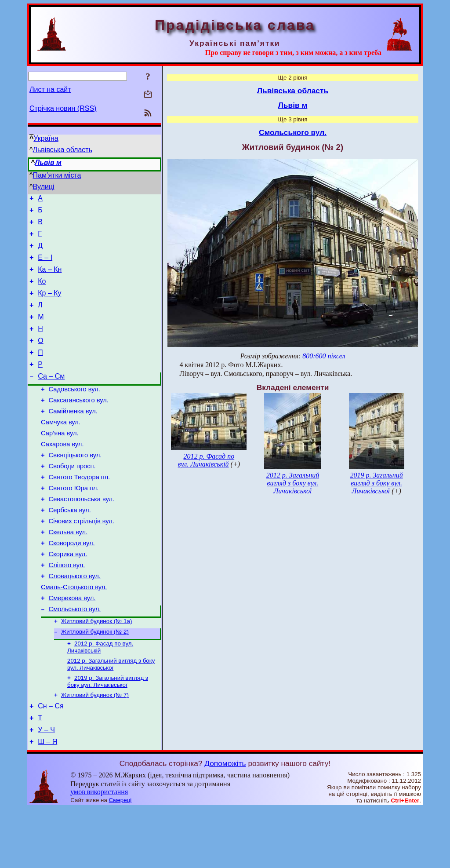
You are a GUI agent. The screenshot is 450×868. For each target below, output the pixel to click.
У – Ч (46, 788)
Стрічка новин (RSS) (63, 108)
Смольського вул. (75, 658)
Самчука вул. (61, 449)
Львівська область (63, 150)
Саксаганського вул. (79, 424)
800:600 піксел (324, 356)
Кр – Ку (49, 305)
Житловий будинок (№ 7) (95, 749)
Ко (42, 292)
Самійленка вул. (73, 436)
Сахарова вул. (62, 473)
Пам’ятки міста (57, 175)
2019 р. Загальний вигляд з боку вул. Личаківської (108, 735)
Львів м (48, 162)
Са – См (51, 397)
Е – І (45, 265)
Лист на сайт (50, 89)
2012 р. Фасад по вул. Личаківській (100, 698)
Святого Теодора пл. (80, 510)
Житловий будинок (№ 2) (95, 682)
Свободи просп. (72, 498)
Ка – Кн (50, 279)
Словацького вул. (75, 621)
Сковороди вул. (72, 584)
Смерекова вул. (72, 646)
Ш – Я (47, 801)
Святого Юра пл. (74, 522)
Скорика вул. (68, 596)
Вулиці (44, 187)
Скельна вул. (68, 572)
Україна (46, 138)
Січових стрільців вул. (82, 559)
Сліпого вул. (67, 609)
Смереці (120, 859)
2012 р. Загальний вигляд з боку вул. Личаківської (111, 717)
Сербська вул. (70, 547)
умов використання (99, 851)
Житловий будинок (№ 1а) (96, 671)
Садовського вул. (74, 412)
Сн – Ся (51, 761)
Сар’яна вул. (60, 461)
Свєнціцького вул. (75, 485)
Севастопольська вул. (82, 535)
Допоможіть (225, 823)
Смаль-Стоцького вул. (74, 633)
